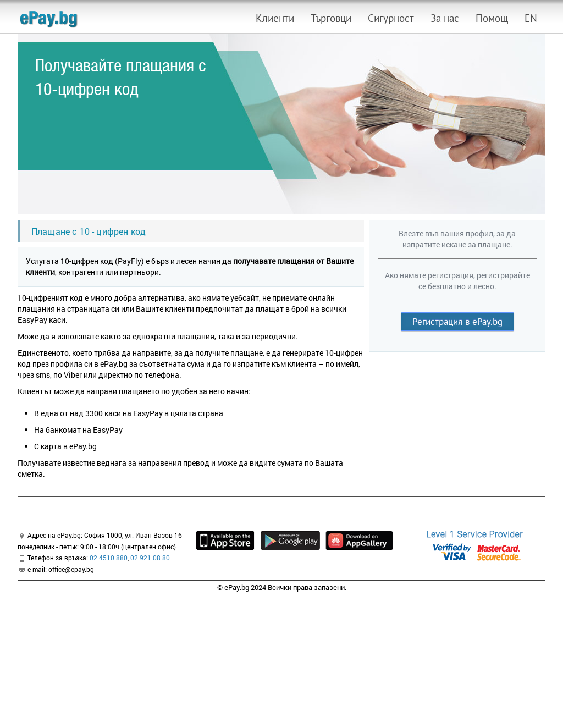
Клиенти (275, 18)
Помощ (492, 18)
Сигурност (391, 18)
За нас (445, 18)
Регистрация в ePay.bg (457, 322)
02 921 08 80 (150, 558)
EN (531, 18)
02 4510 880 (109, 558)
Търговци (331, 18)
